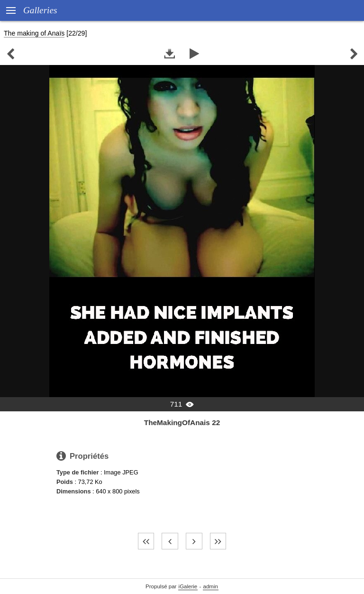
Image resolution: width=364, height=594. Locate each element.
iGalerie (188, 586)
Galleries (40, 10)
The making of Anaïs (34, 33)
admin (211, 586)
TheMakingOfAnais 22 (182, 422)
